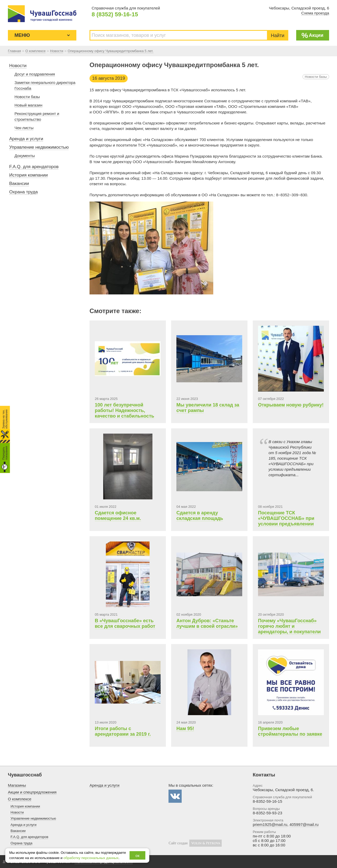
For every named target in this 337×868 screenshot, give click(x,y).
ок (138, 856)
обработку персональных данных (91, 858)
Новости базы (316, 77)
